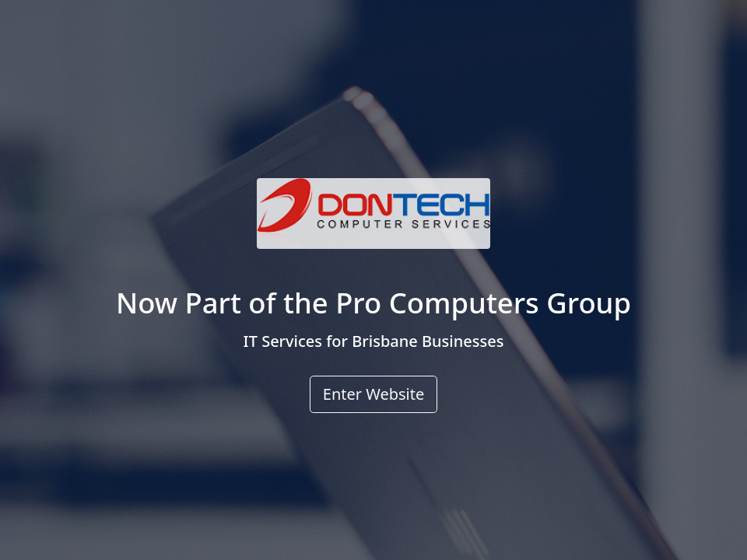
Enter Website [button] (373, 394)
